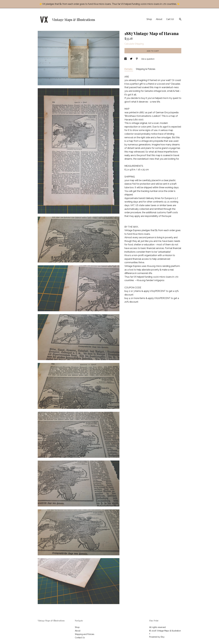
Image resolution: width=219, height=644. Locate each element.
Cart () (170, 19)
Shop (149, 19)
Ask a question (148, 59)
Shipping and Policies (85, 634)
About (159, 19)
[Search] (180, 20)
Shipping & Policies (146, 69)
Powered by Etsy (157, 637)
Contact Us (80, 638)
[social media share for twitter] (131, 59)
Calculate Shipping (134, 44)
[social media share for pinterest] (137, 59)
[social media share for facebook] (126, 59)
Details (129, 69)
